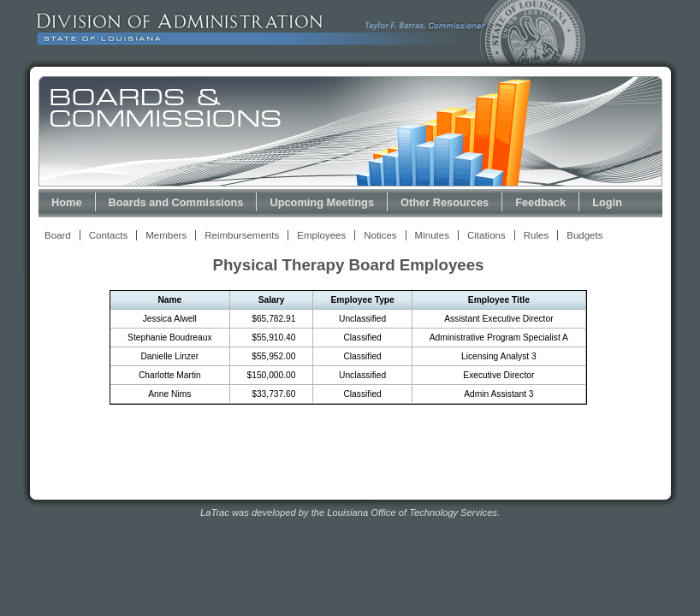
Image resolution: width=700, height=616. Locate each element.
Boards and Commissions (176, 202)
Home (67, 202)
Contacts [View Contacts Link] (108, 235)
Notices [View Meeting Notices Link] (380, 235)
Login (607, 202)
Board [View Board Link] (58, 235)
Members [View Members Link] (166, 235)
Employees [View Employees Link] (321, 235)
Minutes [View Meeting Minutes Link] (432, 235)
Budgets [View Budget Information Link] (584, 235)
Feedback (540, 202)
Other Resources (445, 202)
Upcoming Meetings (322, 202)
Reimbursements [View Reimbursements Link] (242, 235)
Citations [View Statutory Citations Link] (486, 235)
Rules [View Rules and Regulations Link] (536, 235)
